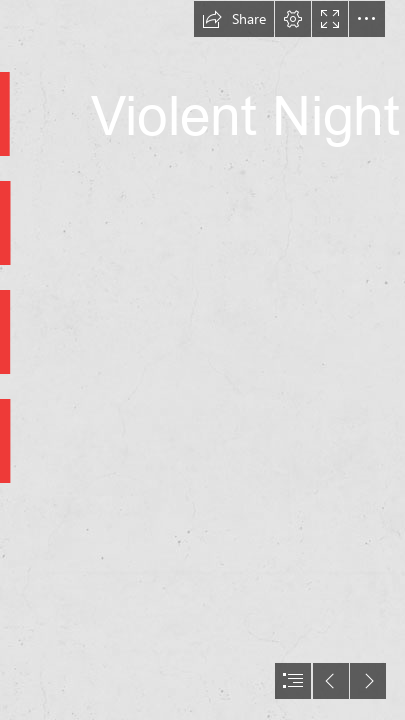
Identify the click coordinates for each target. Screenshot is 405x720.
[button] (234, 19)
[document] (202, 360)
